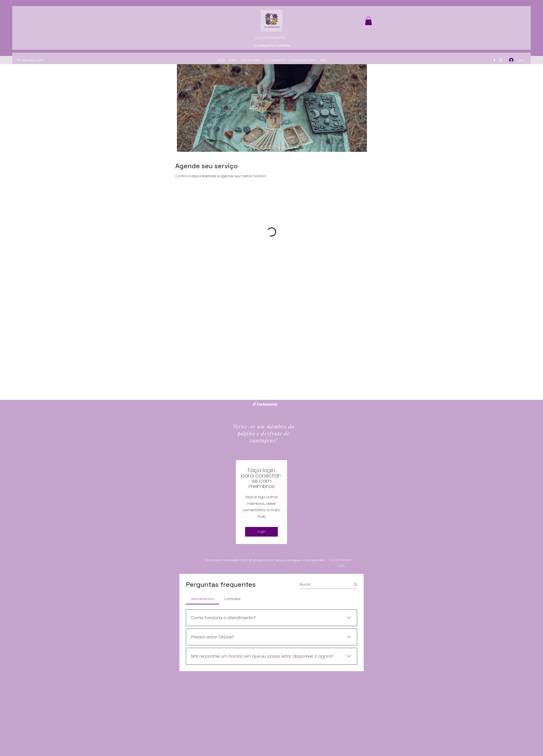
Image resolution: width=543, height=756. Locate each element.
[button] (368, 21)
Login (262, 532)
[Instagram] (501, 60)
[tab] (202, 599)
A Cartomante (270, 38)
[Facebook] (494, 60)
